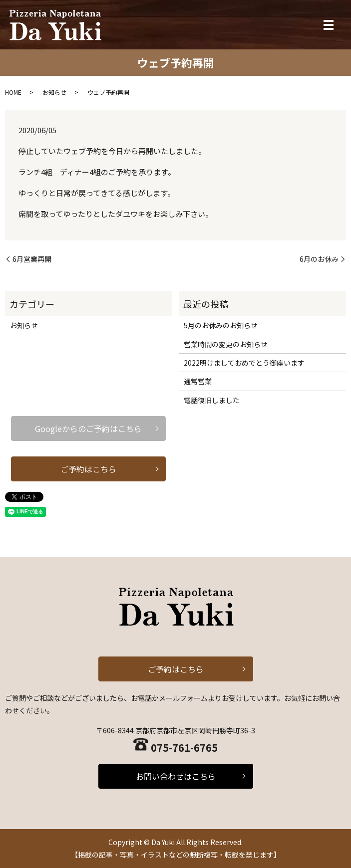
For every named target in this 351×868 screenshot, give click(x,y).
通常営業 (198, 381)
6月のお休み (319, 259)
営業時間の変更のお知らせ (226, 344)
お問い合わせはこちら (176, 776)
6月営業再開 (32, 259)
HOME (13, 92)
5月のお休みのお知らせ (221, 325)
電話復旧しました (212, 400)
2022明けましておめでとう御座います (244, 363)
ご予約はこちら (88, 469)
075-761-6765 (184, 748)
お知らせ (54, 92)
